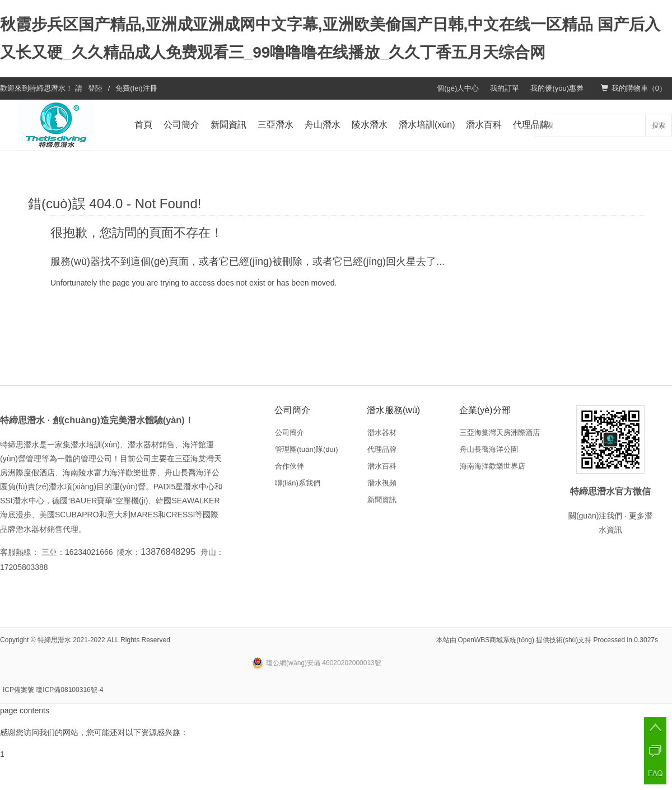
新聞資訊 (228, 125)
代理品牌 (531, 125)
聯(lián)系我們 (298, 483)
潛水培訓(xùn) (427, 125)
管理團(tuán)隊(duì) (307, 449)
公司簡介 (181, 125)
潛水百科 (484, 125)
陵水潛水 (370, 125)
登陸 (95, 88)
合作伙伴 (290, 466)
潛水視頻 (382, 483)
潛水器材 (382, 433)
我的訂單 (505, 88)
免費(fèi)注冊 (136, 88)
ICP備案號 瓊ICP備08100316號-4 (53, 690)
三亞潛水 (276, 125)
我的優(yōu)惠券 (557, 88)
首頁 (143, 125)
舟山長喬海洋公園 (489, 449)
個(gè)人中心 (458, 88)
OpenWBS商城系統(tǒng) (496, 640)
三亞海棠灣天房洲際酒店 (500, 433)
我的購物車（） (634, 88)
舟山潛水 (323, 125)
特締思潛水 (47, 88)
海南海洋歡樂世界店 (493, 466)
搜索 (659, 125)
